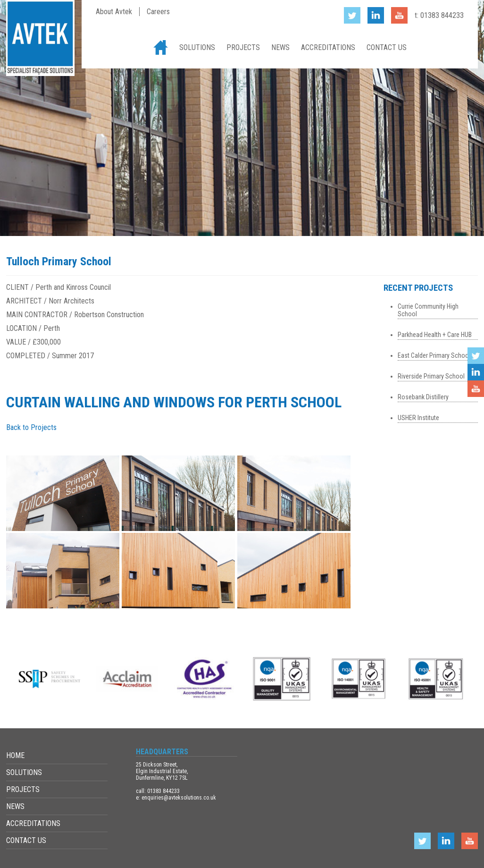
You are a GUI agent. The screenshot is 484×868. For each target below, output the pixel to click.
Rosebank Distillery (423, 397)
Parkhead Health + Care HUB (435, 335)
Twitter (476, 356)
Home (161, 47)
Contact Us (387, 47)
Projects (243, 47)
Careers (158, 12)
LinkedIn (476, 372)
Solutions (197, 47)
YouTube (476, 389)
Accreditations (328, 47)
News (280, 47)
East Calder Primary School (434, 355)
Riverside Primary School (431, 376)
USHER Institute (418, 418)
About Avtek (114, 12)
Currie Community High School (428, 310)
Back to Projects (31, 427)
